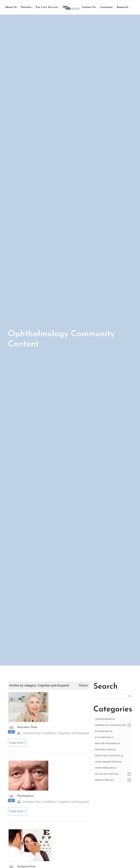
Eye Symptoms (104, 739)
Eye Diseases (104, 733)
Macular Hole (27, 729)
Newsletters (104, 781)
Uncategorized (105, 720)
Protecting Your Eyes (109, 757)
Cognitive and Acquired (73, 735)
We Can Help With (107, 775)
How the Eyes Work (107, 745)
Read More (18, 744)
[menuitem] (12, 7)
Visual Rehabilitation (108, 763)
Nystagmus (26, 798)
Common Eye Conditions (39, 735)
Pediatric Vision (105, 751)
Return (83, 687)
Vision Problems (106, 769)
